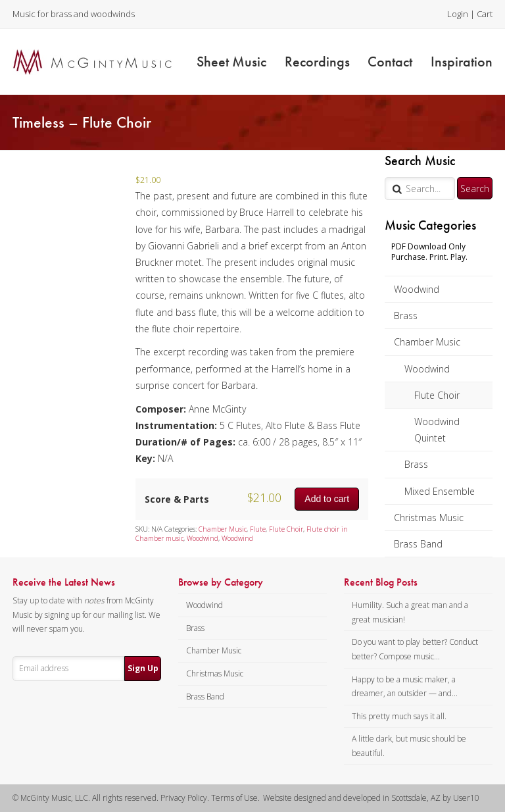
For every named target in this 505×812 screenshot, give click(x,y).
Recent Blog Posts (381, 582)
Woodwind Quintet (437, 430)
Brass (406, 316)
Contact (390, 62)
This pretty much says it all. (399, 716)
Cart (485, 14)
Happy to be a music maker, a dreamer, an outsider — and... (405, 687)
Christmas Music (429, 518)
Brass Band (418, 544)
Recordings (317, 62)
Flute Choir (437, 395)
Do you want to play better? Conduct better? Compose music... (415, 649)
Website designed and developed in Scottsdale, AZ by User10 (371, 798)
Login (458, 14)
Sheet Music (231, 62)
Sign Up (143, 668)
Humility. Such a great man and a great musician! (410, 612)
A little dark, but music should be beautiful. (409, 746)
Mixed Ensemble (440, 491)
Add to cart (327, 499)
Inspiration (462, 62)
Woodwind (417, 289)
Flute (258, 529)
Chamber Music (427, 342)
